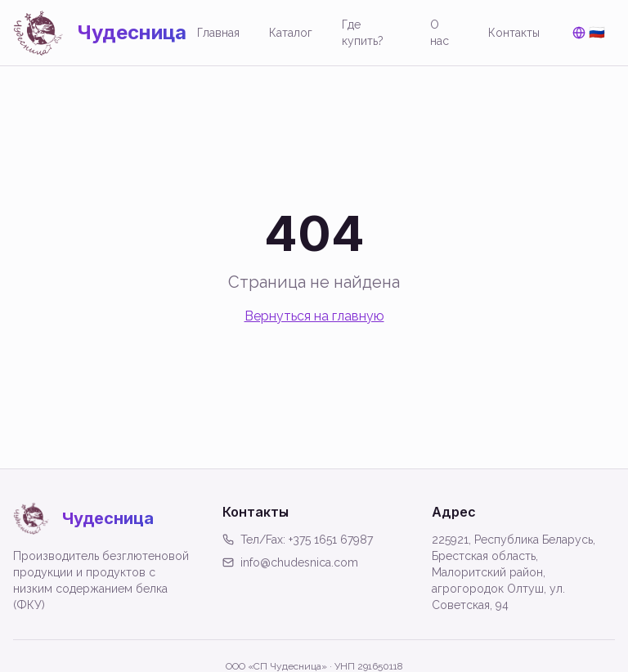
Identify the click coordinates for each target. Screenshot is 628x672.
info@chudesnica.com (290, 562)
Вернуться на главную (314, 316)
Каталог (291, 33)
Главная (218, 33)
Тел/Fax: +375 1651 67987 (298, 540)
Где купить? (363, 33)
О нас (440, 33)
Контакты (514, 33)
